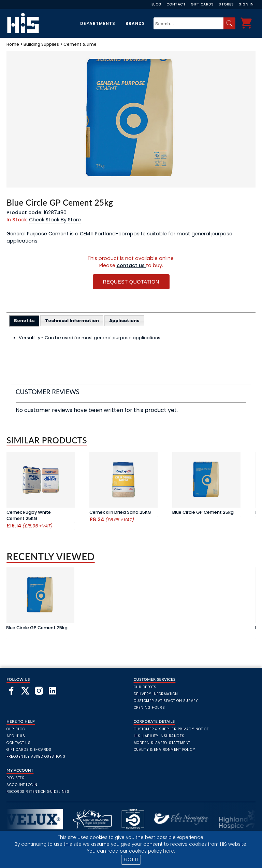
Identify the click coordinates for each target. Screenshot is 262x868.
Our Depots (145, 687)
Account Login (22, 785)
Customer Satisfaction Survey (166, 701)
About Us (16, 736)
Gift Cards (202, 4)
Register (16, 778)
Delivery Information (156, 694)
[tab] (24, 321)
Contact (176, 4)
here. (169, 851)
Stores (226, 4)
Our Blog (16, 729)
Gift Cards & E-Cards (29, 750)
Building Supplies (41, 44)
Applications (124, 321)
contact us (131, 265)
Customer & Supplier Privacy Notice (171, 729)
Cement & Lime (80, 44)
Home (13, 44)
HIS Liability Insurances (159, 736)
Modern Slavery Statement (162, 743)
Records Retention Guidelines (38, 792)
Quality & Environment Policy (165, 750)
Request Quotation (131, 282)
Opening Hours (149, 708)
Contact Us (18, 743)
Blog (156, 4)
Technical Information (72, 321)
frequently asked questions (36, 756)
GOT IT (131, 860)
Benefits (24, 321)
